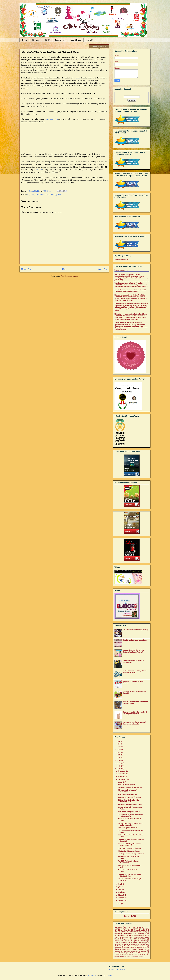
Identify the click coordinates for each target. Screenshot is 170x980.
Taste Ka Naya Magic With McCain (129, 797)
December (122, 771)
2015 (119, 769)
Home (25, 40)
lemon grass (143, 953)
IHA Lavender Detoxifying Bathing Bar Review (131, 831)
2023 (119, 747)
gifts (135, 941)
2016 (119, 766)
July (120, 884)
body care (127, 941)
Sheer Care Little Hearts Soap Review (130, 804)
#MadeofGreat (142, 949)
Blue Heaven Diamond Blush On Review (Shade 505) (131, 840)
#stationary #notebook (131, 951)
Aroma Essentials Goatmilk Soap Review (129, 871)
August (121, 782)
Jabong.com (121, 935)
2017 (119, 763)
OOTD (47, 40)
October (121, 777)
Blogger (109, 975)
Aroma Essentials (140, 930)
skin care (118, 932)
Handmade (127, 943)
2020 (119, 755)
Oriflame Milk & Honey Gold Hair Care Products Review (136, 703)
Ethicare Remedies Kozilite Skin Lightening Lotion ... (128, 801)
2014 (119, 904)
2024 (119, 744)
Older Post (103, 269)
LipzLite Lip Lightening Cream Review (136, 640)
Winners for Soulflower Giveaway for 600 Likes (130, 880)
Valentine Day (126, 937)
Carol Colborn (119, 290)
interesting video (52, 119)
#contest (135, 932)
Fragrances (126, 939)
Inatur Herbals (119, 953)
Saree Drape (131, 949)
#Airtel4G (117, 956)
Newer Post (26, 269)
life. (148, 944)
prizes (144, 932)
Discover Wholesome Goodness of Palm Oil (135, 692)
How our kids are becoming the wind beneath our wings (135, 672)
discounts (134, 953)
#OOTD (127, 932)
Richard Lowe (119, 314)
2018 (119, 760)
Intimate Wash (129, 948)
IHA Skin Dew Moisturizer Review (129, 851)
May (120, 889)
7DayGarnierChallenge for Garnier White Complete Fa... (129, 845)
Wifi (60, 195)
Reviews (36, 40)
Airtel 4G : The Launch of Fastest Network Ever (129, 862)
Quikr (127, 953)
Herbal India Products (140, 943)
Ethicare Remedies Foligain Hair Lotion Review (134, 661)
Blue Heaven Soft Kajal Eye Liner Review (129, 857)
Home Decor (91, 40)
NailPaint (143, 939)
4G (28, 195)
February (122, 898)
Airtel (78, 78)
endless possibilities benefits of (128, 275)
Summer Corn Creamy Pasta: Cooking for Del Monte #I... (130, 824)
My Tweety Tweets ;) (121, 259)
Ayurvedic (118, 948)
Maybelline (118, 944)
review (118, 928)
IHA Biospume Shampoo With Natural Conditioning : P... (130, 815)
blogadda (129, 934)
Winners (117, 941)
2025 (119, 741)
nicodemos (92, 975)
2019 (119, 758)
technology (53, 195)
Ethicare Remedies (124, 930)
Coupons (144, 951)
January (121, 901)
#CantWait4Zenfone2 (137, 956)
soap (130, 935)
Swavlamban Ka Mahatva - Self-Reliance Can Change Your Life (134, 651)
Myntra (139, 948)
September (122, 779)
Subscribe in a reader (117, 970)
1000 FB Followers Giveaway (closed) (136, 630)
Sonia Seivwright (120, 274)
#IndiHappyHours (122, 946)
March (121, 895)
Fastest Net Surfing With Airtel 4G (129, 812)
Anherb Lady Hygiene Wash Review (129, 848)
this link (39, 169)
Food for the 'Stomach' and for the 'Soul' (129, 866)
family (142, 944)
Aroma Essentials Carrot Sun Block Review (130, 820)
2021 (119, 752)
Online (126, 944)
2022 (119, 749)
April (120, 892)
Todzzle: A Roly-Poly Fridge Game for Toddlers (130, 808)
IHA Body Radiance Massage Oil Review (131, 854)
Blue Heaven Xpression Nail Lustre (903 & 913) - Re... (129, 875)
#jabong (117, 955)
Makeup (138, 935)
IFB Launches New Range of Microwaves (127, 791)
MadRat (144, 955)
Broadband (40, 195)
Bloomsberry (125, 955)
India (46, 195)
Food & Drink (75, 40)
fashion (145, 935)
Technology (60, 40)
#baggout (117, 951)
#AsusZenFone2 (125, 956)
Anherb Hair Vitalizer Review (127, 794)
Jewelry (117, 937)
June (120, 887)
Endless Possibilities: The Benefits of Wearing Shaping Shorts (135, 713)
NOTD (135, 939)
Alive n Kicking (135, 946)
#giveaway (145, 928)
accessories (134, 944)
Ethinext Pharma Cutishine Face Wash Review (130, 836)
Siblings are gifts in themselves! (128, 828)
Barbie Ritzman (119, 304)
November (122, 774)
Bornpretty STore (143, 934)
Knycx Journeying (120, 323)
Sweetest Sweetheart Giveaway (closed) (134, 682)
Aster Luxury (138, 937)
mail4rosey (118, 295)
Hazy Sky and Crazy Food (126, 785)
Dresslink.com (135, 955)
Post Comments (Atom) (69, 276)
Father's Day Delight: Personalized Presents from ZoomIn (135, 723)
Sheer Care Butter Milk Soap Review (130, 787)
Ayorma (144, 946)
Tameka (117, 283)
